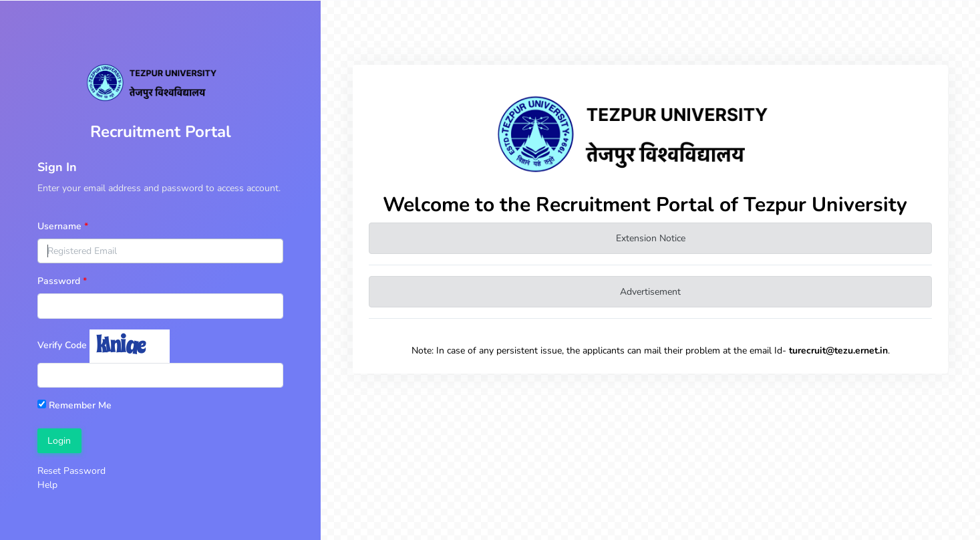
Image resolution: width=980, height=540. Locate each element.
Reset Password (71, 471)
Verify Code (62, 345)
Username (59, 226)
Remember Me (74, 405)
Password (59, 281)
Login (59, 441)
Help (47, 485)
